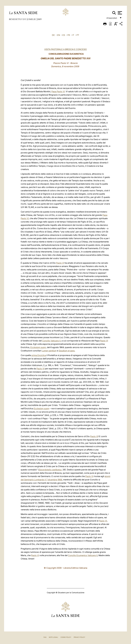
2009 (39, 19)
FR (69, 35)
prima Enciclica (39, 355)
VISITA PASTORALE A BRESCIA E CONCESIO (65, 49)
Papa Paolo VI (58, 91)
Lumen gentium (49, 351)
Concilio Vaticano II (51, 341)
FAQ (45, 637)
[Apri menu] (120, 13)
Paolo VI (60, 263)
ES (64, 35)
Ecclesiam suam (38, 347)
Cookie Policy (66, 637)
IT (73, 35)
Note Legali (53, 637)
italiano (112, 19)
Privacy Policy (79, 637)
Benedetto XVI (18, 19)
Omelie (32, 19)
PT (78, 35)
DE (53, 35)
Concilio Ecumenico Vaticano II (83, 555)
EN (59, 35)
